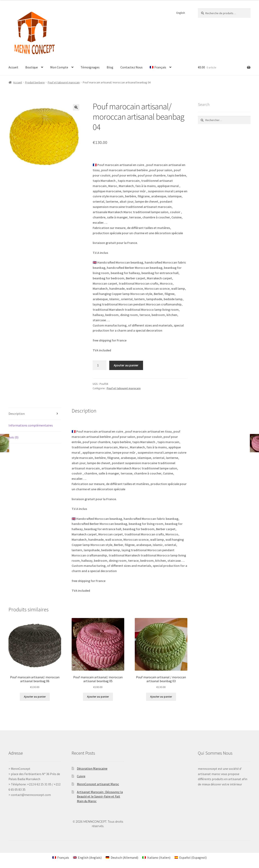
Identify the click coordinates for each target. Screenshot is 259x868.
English (181, 13)
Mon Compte (59, 67)
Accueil (13, 67)
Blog (110, 67)
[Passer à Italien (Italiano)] (156, 857)
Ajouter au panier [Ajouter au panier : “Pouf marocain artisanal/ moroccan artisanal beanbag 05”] (98, 697)
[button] (76, 107)
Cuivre (81, 776)
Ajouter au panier (126, 365)
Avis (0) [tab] (13, 437)
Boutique (32, 67)
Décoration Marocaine (92, 768)
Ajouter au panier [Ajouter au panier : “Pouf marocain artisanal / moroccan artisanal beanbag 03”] (161, 697)
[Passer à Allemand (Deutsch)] (122, 857)
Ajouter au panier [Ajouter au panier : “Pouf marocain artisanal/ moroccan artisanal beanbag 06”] (35, 697)
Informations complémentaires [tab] (31, 425)
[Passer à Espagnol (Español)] (191, 857)
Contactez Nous (132, 67)
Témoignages (90, 67)
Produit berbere (35, 82)
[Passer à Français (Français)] (61, 857)
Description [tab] (17, 414)
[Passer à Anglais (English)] (87, 857)
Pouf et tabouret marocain (64, 82)
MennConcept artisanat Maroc (98, 784)
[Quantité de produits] (100, 365)
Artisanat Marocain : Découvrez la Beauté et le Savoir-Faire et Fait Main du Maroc (100, 796)
